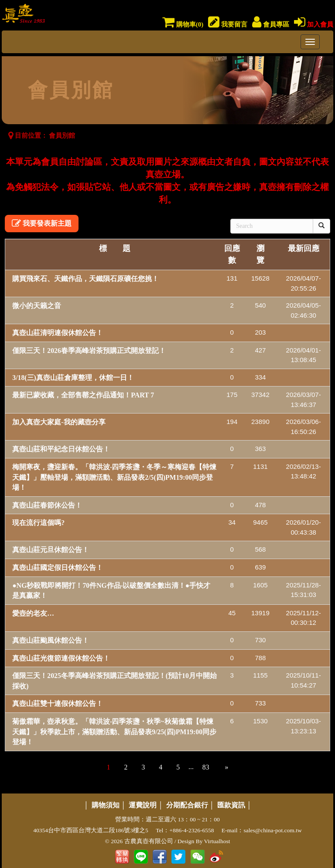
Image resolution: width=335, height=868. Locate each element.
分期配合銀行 (187, 805)
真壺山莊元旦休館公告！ (51, 550)
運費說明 (143, 805)
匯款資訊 (231, 805)
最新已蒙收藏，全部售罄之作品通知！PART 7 (83, 395)
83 (206, 767)
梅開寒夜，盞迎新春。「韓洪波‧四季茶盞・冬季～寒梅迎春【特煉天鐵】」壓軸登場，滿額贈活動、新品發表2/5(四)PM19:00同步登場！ (114, 477)
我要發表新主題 (42, 223)
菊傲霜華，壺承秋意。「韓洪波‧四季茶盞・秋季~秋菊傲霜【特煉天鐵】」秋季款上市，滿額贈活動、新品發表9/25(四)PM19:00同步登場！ (114, 732)
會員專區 (271, 24)
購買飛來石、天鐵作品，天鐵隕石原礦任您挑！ (85, 279)
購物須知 (106, 805)
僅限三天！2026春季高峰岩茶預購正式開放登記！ (89, 351)
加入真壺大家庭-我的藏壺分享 (59, 422)
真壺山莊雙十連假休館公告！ (58, 704)
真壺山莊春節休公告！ (47, 505)
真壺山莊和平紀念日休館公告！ (61, 449)
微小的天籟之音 (37, 306)
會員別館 (62, 136)
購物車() (183, 24)
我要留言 (228, 24)
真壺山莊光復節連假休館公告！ (61, 658)
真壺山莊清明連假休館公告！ (58, 333)
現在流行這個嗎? (38, 523)
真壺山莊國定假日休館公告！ (58, 568)
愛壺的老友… (33, 613)
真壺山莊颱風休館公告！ (51, 640)
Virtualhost (217, 841)
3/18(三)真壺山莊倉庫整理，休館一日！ (73, 378)
